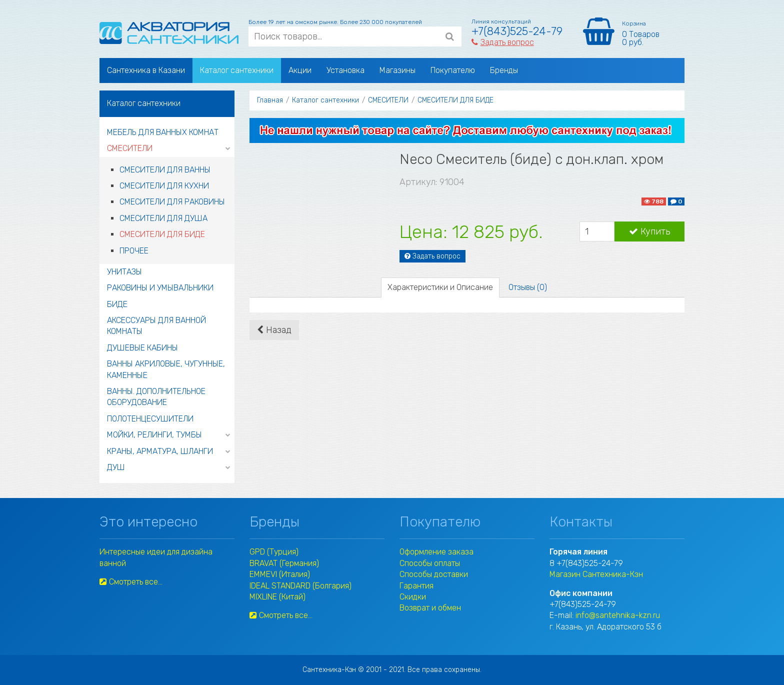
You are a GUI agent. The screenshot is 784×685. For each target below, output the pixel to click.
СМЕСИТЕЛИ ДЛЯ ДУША (163, 218)
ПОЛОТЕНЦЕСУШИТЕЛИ (150, 419)
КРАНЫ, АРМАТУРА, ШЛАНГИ (160, 451)
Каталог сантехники (237, 70)
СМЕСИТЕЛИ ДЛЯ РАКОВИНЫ (172, 202)
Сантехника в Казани (146, 70)
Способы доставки (434, 574)
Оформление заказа (436, 552)
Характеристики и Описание (440, 287)
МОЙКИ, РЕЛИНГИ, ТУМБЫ (154, 435)
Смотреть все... (131, 582)
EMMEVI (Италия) (280, 574)
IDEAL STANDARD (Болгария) (300, 586)
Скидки (413, 597)
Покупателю (453, 70)
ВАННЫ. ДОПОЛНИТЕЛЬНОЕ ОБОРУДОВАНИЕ (156, 397)
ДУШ (116, 467)
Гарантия (416, 586)
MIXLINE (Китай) (277, 597)
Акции (300, 70)
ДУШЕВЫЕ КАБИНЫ (142, 348)
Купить (649, 231)
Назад (274, 330)
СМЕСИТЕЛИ (130, 148)
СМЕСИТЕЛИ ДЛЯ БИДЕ (162, 234)
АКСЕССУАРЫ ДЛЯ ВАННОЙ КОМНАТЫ (156, 326)
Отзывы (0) (528, 287)
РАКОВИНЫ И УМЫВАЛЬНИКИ (160, 288)
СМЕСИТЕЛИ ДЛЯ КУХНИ (164, 186)
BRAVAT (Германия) (284, 563)
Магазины (397, 70)
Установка (345, 70)
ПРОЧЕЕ (134, 251)
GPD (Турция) (274, 552)
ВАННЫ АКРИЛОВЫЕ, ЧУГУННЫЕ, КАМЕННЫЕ (166, 369)
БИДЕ (117, 304)
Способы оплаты (430, 563)
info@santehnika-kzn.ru (618, 615)
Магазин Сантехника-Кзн (596, 574)
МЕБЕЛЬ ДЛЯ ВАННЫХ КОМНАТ (163, 132)
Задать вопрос (503, 42)
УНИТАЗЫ (124, 272)
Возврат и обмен (430, 608)
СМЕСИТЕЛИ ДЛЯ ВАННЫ (165, 170)
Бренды (504, 70)
